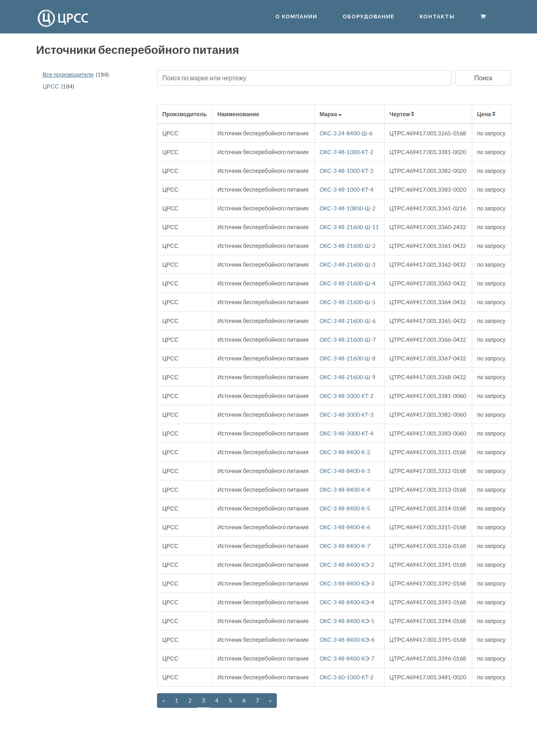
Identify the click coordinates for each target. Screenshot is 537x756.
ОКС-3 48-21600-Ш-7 (348, 339)
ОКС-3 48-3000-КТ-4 (347, 433)
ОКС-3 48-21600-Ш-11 (349, 227)
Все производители (68, 74)
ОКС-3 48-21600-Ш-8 (348, 358)
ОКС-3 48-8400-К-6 (345, 527)
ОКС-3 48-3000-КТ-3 (347, 414)
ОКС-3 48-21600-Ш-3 (348, 264)
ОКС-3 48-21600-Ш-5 (348, 302)
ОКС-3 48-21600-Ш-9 (348, 377)
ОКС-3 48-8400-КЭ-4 (347, 602)
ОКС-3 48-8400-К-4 (345, 490)
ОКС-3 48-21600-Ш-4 (348, 283)
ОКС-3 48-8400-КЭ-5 (347, 621)
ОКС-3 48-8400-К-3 (345, 471)
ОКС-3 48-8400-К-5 (345, 508)
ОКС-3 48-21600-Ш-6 (348, 321)
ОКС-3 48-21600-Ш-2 (348, 246)
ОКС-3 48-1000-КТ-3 (347, 171)
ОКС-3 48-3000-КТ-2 (347, 396)
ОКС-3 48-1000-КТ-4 (347, 189)
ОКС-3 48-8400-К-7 (345, 546)
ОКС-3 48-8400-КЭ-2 (347, 565)
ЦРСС (51, 86)
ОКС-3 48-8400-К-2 (345, 452)
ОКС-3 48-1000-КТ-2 (347, 152)
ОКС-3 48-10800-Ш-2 (348, 208)
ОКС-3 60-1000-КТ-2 (347, 677)
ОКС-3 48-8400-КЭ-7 (347, 658)
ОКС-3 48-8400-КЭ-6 (347, 640)
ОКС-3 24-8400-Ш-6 (346, 133)
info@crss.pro (431, 743)
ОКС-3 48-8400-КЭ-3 (347, 583)
